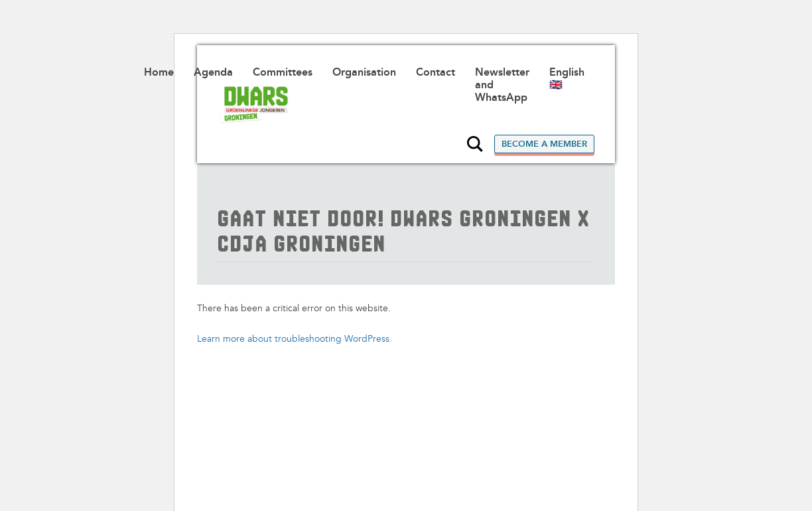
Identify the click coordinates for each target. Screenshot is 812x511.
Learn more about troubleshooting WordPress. (295, 339)
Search (475, 144)
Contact (436, 72)
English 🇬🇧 (567, 78)
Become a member (544, 144)
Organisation (364, 72)
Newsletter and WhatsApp (502, 85)
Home (159, 72)
